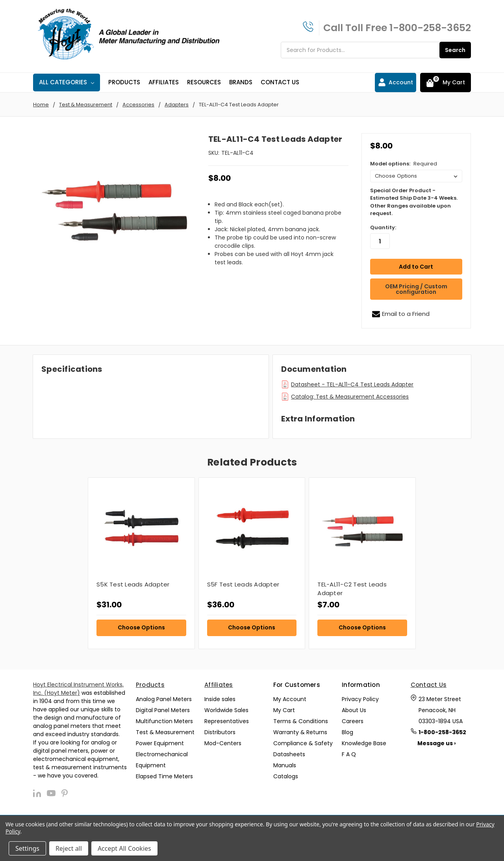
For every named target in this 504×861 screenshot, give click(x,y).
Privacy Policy (360, 699)
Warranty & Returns (300, 732)
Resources (204, 82)
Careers (353, 721)
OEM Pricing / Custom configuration (416, 289)
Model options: (404, 164)
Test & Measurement (165, 732)
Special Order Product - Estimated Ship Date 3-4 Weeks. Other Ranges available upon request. (414, 202)
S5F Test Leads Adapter (243, 584)
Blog (347, 732)
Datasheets (289, 754)
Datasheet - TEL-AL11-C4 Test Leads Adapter (352, 384)
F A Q (349, 754)
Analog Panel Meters (164, 699)
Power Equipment (160, 743)
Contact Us (280, 82)
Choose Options (141, 627)
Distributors (220, 732)
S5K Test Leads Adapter (133, 584)
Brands (241, 82)
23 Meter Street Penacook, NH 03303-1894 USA (441, 710)
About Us (354, 710)
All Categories (67, 82)
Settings (27, 848)
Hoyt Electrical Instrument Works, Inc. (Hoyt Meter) (78, 689)
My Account (290, 699)
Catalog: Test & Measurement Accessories (350, 397)
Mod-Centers (223, 743)
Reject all (69, 848)
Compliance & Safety (303, 743)
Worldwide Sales (226, 710)
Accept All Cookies (124, 848)
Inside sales (220, 699)
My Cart (284, 710)
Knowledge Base (364, 743)
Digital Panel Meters (163, 710)
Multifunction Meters (164, 721)
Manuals (285, 765)
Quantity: (383, 227)
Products (124, 82)
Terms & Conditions (301, 721)
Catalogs (286, 776)
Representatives (227, 721)
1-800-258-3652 (430, 28)
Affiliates (164, 82)
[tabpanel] (141, 563)
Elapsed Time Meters (164, 776)
